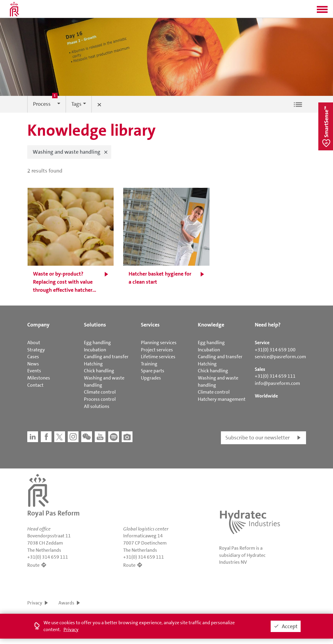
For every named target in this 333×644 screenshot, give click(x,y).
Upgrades (151, 378)
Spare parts (153, 371)
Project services (157, 350)
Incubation (95, 350)
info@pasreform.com (277, 383)
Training (149, 364)
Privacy (35, 603)
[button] (322, 11)
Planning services (159, 343)
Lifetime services (158, 357)
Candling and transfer (106, 357)
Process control (100, 399)
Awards (66, 603)
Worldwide (266, 396)
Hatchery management (222, 399)
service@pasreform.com (280, 357)
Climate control (100, 392)
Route (33, 565)
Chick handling (99, 371)
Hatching (93, 364)
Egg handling (97, 343)
